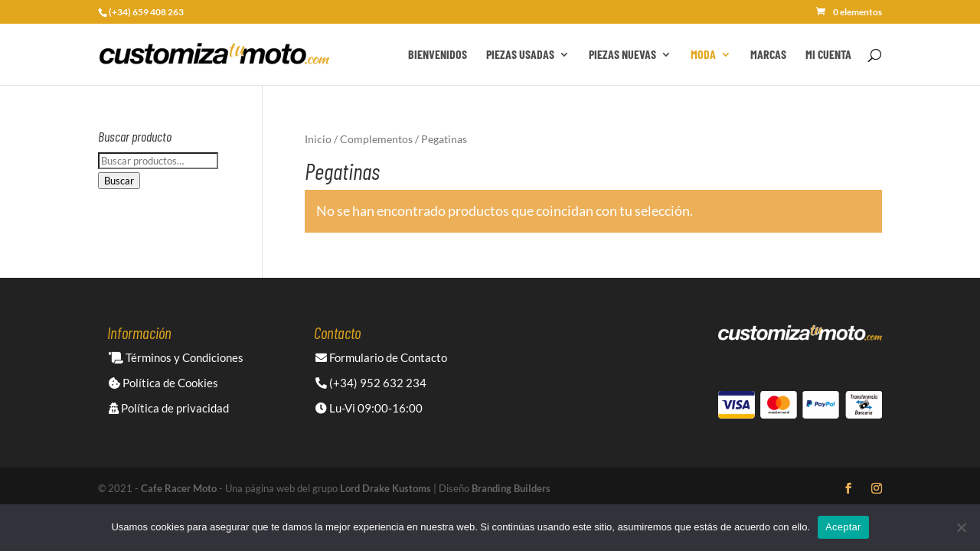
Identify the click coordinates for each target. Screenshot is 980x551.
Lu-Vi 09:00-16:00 (369, 408)
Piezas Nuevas (622, 55)
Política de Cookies (163, 383)
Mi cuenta (828, 55)
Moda (703, 55)
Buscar (119, 181)
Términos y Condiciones (176, 357)
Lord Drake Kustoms (385, 488)
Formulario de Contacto (381, 357)
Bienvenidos (438, 55)
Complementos (376, 139)
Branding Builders (511, 488)
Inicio (318, 139)
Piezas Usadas (520, 55)
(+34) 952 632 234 (371, 383)
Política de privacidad (169, 408)
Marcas (768, 55)
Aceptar (843, 527)
